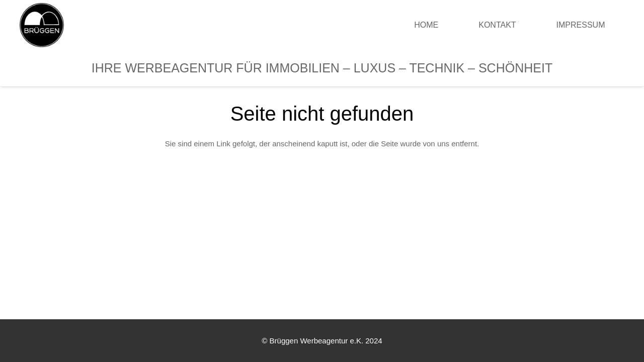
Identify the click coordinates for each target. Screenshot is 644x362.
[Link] (42, 25)
